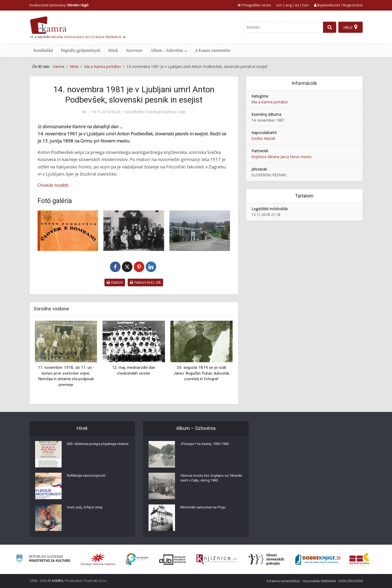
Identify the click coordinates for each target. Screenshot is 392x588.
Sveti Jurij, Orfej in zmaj (87, 508)
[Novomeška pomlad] (134, 231)
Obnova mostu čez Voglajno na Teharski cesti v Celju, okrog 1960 (208, 479)
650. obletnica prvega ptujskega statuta (93, 448)
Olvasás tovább (53, 185)
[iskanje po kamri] (283, 27)
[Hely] (350, 27)
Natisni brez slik (145, 282)
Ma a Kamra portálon (270, 102)
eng (289, 5)
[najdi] (329, 27)
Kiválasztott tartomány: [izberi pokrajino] (59, 5)
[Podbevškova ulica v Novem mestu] (200, 231)
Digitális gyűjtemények (81, 50)
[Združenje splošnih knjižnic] (359, 559)
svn (279, 5)
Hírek (113, 50)
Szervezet (134, 50)
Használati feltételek (319, 581)
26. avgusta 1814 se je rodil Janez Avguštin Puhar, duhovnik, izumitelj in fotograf (202, 373)
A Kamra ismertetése (213, 50)
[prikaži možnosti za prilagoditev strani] (254, 5)
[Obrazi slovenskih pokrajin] (266, 559)
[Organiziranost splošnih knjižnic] (98, 559)
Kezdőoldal (43, 50)
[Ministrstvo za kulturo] (43, 559)
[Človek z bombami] (68, 231)
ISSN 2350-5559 (351, 581)
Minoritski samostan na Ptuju (204, 508)
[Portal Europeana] (137, 559)
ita (297, 5)
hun (306, 5)
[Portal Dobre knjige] (318, 559)
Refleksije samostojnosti (87, 477)
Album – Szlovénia (167, 50)
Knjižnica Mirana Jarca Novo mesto (282, 157)
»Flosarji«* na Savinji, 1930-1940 (207, 445)
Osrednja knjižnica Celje (165, 112)
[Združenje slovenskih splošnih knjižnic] (217, 559)
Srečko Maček (263, 138)
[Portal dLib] (173, 559)
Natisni (115, 282)
